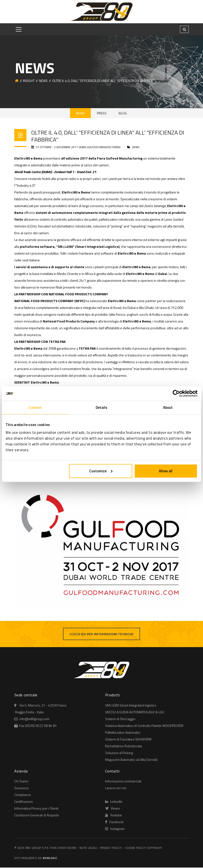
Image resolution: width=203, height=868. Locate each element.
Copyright (154, 848)
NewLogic (50, 858)
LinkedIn (114, 802)
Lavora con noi (116, 788)
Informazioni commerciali (123, 782)
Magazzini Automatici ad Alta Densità (131, 760)
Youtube (113, 816)
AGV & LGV (135, 712)
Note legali (88, 848)
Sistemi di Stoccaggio (120, 719)
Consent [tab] (35, 407)
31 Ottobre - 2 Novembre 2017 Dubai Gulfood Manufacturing (76, 148)
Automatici (123, 733)
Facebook (114, 822)
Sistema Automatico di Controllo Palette (144, 726)
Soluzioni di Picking (119, 753)
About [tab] (168, 407)
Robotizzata (124, 746)
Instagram (115, 829)
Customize (101, 471)
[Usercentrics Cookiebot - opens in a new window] (176, 394)
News (43, 81)
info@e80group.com (34, 719)
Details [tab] (102, 407)
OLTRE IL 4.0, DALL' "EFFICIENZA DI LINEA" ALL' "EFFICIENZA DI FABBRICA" (108, 137)
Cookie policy (135, 848)
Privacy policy (111, 848)
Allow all (166, 471)
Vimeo (113, 809)
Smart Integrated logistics (131, 706)
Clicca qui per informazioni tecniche (101, 635)
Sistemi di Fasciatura (128, 740)
